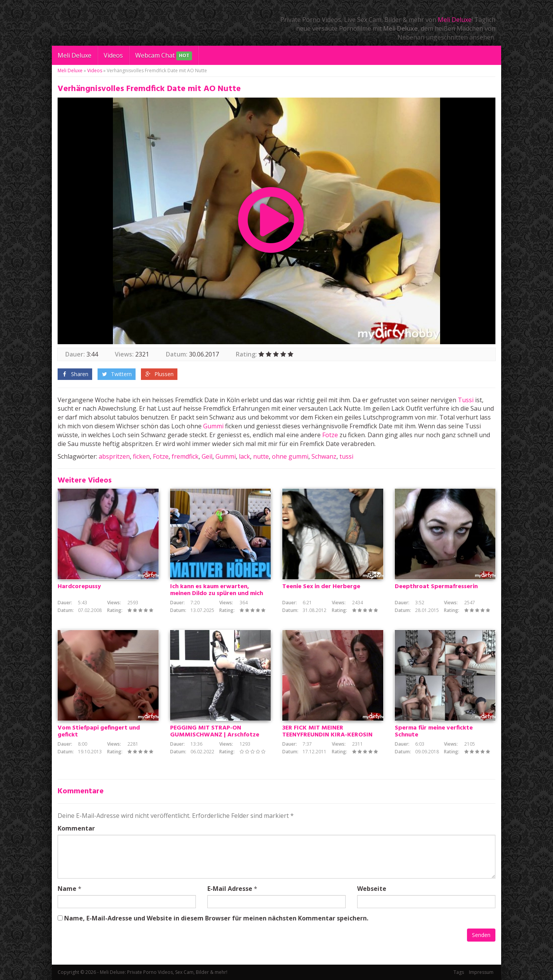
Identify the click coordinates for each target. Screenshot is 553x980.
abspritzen (114, 456)
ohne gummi (290, 456)
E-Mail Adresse (230, 889)
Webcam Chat (164, 56)
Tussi (466, 400)
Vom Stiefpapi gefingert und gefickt (99, 731)
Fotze (330, 435)
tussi (346, 456)
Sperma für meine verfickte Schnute (434, 731)
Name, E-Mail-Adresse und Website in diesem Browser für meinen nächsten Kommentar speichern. (216, 918)
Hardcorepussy (79, 587)
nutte (261, 456)
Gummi (213, 426)
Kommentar (76, 828)
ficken (141, 456)
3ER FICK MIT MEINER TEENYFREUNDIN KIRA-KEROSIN (327, 731)
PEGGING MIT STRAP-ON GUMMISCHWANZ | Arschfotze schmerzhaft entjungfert (215, 735)
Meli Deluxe (455, 20)
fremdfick (185, 456)
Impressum (481, 972)
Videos (113, 55)
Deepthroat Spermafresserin (436, 587)
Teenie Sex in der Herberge (321, 587)
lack (244, 456)
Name (67, 889)
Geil (207, 456)
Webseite (372, 889)
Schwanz (324, 456)
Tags (459, 972)
